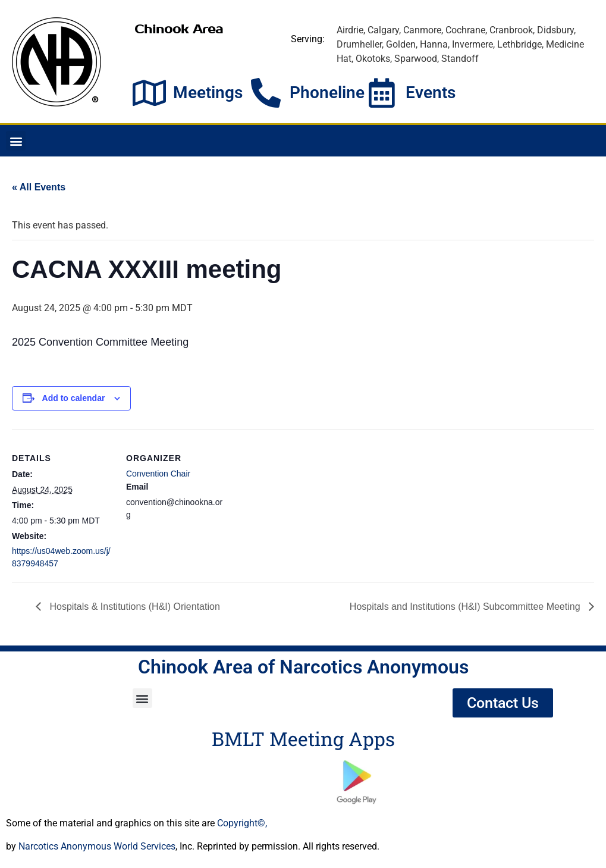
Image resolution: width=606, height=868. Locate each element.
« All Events (39, 187)
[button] (16, 141)
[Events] (382, 93)
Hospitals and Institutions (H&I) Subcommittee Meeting (466, 607)
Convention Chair (158, 474)
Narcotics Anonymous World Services (97, 846)
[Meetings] (149, 93)
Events (431, 93)
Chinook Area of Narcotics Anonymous (303, 667)
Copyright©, (242, 823)
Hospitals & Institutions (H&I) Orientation (134, 607)
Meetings (208, 93)
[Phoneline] (266, 93)
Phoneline (327, 93)
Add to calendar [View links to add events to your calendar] (74, 398)
